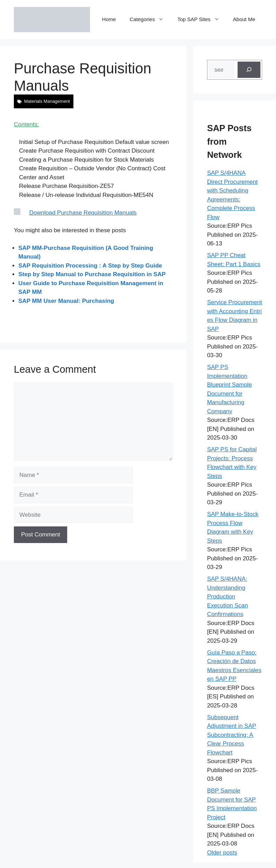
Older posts (222, 853)
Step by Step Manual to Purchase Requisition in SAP (92, 274)
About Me (244, 19)
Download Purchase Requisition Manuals (83, 213)
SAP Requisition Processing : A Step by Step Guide (90, 266)
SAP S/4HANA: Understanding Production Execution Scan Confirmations (228, 596)
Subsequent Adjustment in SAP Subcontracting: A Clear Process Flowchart (232, 735)
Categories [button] (150, 19)
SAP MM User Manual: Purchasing (66, 301)
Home (109, 19)
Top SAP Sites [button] (202, 19)
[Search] (249, 70)
